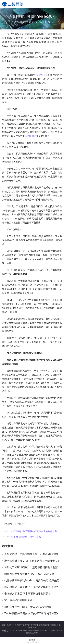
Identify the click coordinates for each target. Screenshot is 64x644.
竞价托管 (26, 625)
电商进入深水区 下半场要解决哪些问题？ (28, 594)
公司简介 (58, 625)
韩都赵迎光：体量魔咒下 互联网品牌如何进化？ (31, 587)
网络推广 (18, 625)
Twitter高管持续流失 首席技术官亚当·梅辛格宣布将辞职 (33, 613)
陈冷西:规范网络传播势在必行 (26, 537)
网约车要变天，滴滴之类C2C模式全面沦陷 (28, 607)
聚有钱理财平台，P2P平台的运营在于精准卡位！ (32, 561)
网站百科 (50, 625)
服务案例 (34, 625)
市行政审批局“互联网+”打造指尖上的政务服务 (34, 531)
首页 (4, 625)
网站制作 (10, 625)
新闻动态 (42, 625)
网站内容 (20, 22)
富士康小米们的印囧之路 (18, 600)
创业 (41, 75)
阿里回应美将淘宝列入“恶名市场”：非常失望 (29, 574)
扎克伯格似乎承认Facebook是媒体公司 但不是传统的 (33, 580)
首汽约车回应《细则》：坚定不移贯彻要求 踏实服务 (33, 567)
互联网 (30, 136)
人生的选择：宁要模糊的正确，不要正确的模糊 (31, 554)
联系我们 (32, 627)
